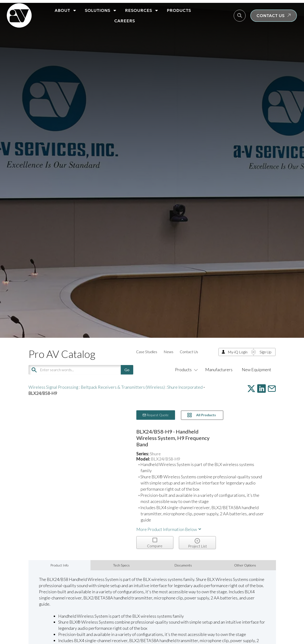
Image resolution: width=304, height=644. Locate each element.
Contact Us (189, 352)
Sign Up (266, 352)
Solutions (101, 10)
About (66, 10)
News (169, 352)
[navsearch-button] (240, 16)
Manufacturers (219, 370)
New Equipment (256, 370)
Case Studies (147, 352)
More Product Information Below (169, 529)
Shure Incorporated (185, 387)
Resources (142, 10)
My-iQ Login (238, 352)
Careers (125, 21)
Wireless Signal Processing (53, 387)
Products (179, 10)
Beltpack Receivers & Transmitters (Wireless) (123, 387)
